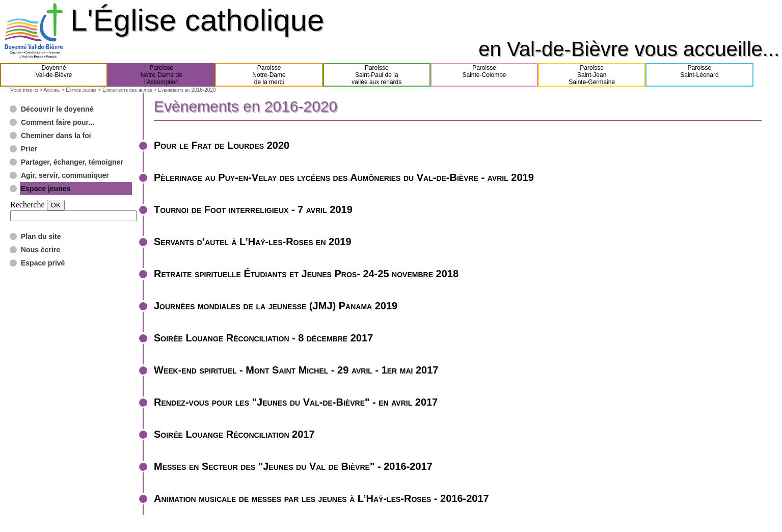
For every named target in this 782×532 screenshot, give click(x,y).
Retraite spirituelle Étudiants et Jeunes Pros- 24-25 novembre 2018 (306, 274)
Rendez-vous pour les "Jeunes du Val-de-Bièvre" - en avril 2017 (296, 402)
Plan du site (41, 236)
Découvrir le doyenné (57, 109)
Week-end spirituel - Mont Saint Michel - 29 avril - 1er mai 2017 (296, 370)
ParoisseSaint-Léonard (699, 75)
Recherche (28, 205)
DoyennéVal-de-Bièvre (54, 75)
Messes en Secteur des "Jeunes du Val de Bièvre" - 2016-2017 (293, 466)
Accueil (51, 90)
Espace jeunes (81, 90)
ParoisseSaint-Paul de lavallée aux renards (376, 75)
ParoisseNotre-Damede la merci (269, 75)
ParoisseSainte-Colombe (484, 75)
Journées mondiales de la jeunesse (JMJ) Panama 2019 (276, 306)
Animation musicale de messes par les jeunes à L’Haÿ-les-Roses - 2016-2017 (321, 498)
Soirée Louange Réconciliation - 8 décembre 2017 (263, 338)
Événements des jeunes (127, 90)
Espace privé (43, 263)
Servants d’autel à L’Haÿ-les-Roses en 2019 (253, 242)
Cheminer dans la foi (56, 136)
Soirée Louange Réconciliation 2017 (234, 434)
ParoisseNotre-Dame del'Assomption (161, 75)
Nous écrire (41, 250)
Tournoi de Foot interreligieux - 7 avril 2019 (253, 209)
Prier (29, 149)
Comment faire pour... (58, 122)
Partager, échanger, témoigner (72, 162)
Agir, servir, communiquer (65, 175)
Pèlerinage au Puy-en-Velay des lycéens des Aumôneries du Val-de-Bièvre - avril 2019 (344, 177)
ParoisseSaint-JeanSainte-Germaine (592, 75)
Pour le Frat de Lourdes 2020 (222, 145)
